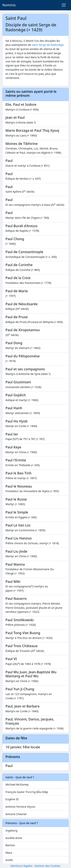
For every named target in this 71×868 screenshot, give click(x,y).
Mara (9, 853)
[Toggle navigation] (64, 5)
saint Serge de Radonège (48, 45)
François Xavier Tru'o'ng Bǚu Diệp (27, 792)
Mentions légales (21, 866)
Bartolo (10, 845)
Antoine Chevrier (16, 814)
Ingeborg (11, 830)
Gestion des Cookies (48, 866)
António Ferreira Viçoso (20, 807)
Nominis (9, 5)
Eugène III (12, 799)
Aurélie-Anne (14, 838)
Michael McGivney (17, 784)
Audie (9, 860)
